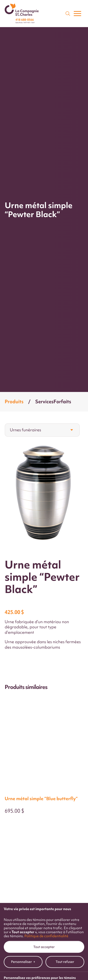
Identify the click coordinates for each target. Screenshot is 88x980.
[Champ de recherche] (67, 13)
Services (44, 401)
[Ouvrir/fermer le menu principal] (77, 13)
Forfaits (62, 401)
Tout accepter (44, 843)
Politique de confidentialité (46, 832)
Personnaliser (23, 858)
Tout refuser (65, 858)
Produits (14, 401)
